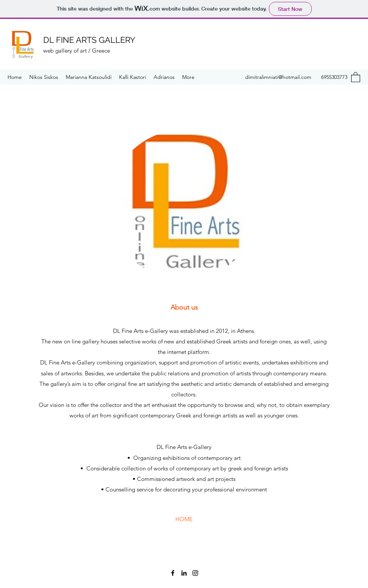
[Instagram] (195, 573)
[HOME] (184, 519)
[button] (356, 77)
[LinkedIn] (184, 573)
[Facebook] (173, 573)
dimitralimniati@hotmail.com (278, 77)
